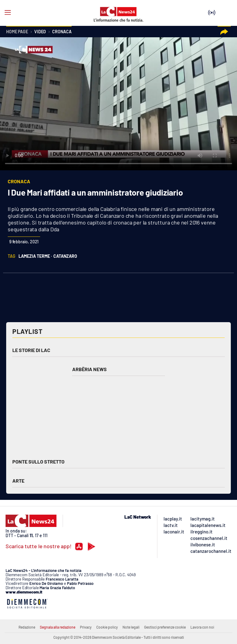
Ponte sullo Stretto (38, 462)
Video (40, 32)
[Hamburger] (8, 13)
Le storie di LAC (31, 350)
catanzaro (65, 256)
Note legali (131, 627)
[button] (224, 32)
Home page (17, 32)
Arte (18, 481)
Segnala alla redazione (58, 627)
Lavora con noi (202, 627)
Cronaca (62, 32)
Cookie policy (107, 627)
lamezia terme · (35, 256)
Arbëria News (89, 369)
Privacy (86, 627)
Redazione (27, 627)
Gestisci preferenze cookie (165, 627)
